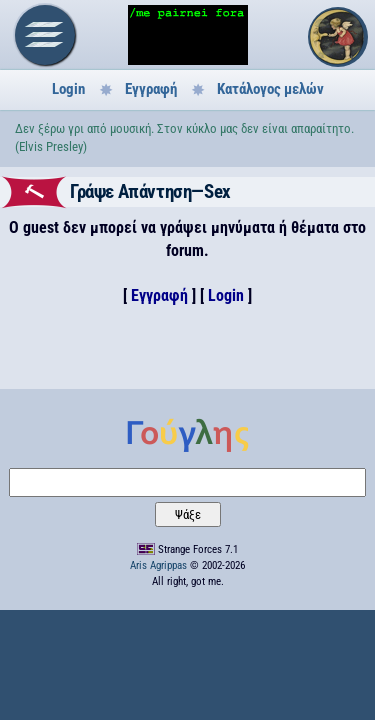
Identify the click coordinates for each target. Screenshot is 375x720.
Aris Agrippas (158, 565)
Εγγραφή (151, 89)
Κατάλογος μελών (270, 89)
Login (68, 89)
